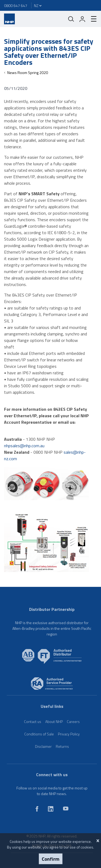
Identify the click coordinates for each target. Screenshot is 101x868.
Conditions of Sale (39, 734)
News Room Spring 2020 (28, 73)
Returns (62, 746)
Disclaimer (43, 746)
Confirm (51, 859)
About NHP (54, 721)
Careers (73, 721)
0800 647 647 (16, 6)
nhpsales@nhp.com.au (24, 446)
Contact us (33, 721)
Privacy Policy (69, 734)
